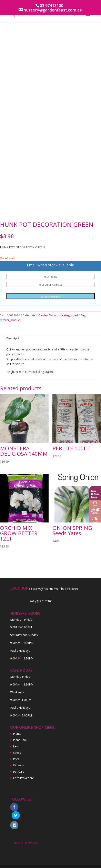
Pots (16, 759)
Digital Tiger (74, 862)
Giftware (19, 765)
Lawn (17, 746)
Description (14, 338)
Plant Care (20, 740)
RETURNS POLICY (26, 835)
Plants (17, 734)
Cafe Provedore (23, 778)
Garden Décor (48, 315)
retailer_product (10, 320)
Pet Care (19, 772)
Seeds (17, 753)
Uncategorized (68, 315)
